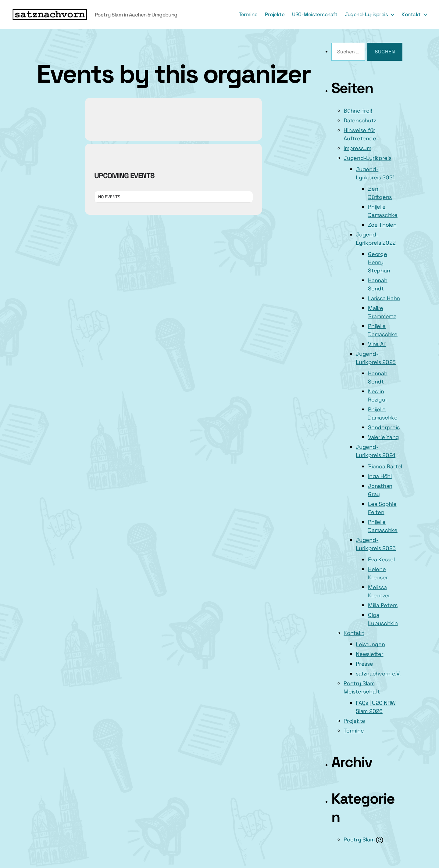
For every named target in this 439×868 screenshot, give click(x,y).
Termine (248, 14)
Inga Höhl (380, 476)
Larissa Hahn (384, 298)
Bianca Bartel (385, 466)
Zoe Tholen (382, 225)
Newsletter (369, 654)
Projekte (275, 14)
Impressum (357, 148)
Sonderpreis (384, 427)
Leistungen (370, 644)
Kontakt (411, 14)
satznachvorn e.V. (378, 674)
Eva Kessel (381, 559)
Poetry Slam (359, 839)
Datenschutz (360, 120)
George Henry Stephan (379, 262)
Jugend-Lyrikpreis (366, 14)
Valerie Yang (384, 437)
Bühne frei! (358, 111)
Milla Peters (383, 605)
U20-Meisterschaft (315, 14)
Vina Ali (377, 344)
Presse (364, 664)
